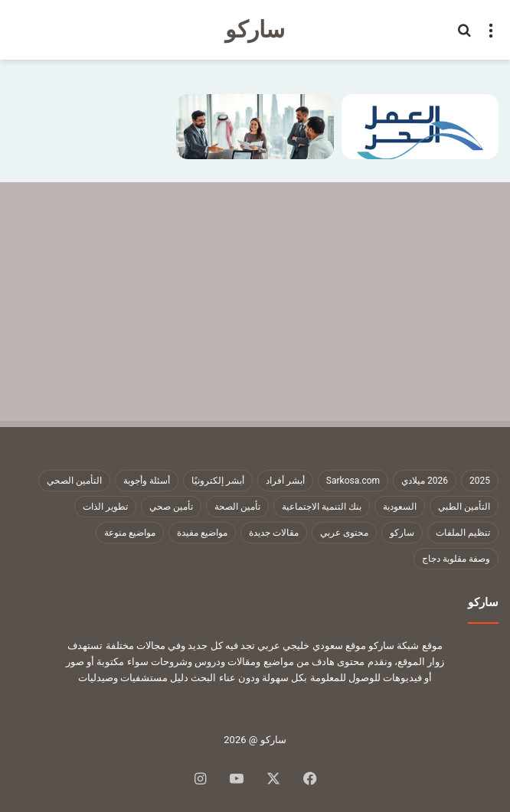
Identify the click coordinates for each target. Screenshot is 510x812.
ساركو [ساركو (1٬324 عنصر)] (402, 533)
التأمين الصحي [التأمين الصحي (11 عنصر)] (74, 481)
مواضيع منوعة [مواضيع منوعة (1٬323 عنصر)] (130, 533)
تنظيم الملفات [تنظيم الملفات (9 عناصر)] (463, 533)
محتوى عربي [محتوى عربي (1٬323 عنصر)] (344, 533)
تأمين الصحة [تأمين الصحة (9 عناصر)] (237, 507)
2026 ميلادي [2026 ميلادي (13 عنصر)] (425, 481)
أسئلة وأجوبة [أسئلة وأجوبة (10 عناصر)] (147, 481)
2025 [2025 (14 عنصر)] (480, 481)
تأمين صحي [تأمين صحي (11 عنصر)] (171, 507)
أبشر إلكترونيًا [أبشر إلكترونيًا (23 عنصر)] (218, 481)
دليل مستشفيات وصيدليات (133, 678)
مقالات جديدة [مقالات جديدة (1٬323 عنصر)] (274, 533)
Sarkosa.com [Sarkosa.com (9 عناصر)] (353, 481)
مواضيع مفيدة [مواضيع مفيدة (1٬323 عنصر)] (202, 533)
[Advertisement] (255, 297)
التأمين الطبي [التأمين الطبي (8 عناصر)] (464, 507)
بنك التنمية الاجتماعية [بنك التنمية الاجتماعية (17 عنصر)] (322, 507)
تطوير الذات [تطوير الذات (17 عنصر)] (105, 507)
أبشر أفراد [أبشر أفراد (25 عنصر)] (285, 481)
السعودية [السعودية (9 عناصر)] (400, 507)
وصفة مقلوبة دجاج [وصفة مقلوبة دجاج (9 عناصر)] (456, 559)
